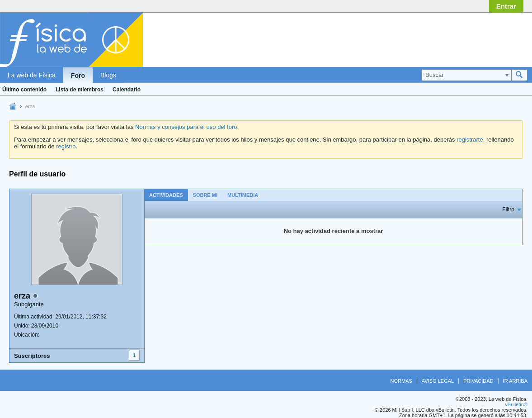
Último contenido (24, 90)
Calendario (127, 90)
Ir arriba (515, 381)
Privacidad (478, 381)
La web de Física (32, 75)
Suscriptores (32, 356)
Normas (401, 381)
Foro (78, 76)
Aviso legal (438, 381)
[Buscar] (466, 75)
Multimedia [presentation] (243, 195)
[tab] (166, 195)
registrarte (470, 140)
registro (66, 146)
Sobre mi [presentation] (205, 195)
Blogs (108, 75)
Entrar (506, 6)
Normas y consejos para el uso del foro (186, 127)
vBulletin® (516, 404)
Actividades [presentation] (166, 195)
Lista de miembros (80, 90)
